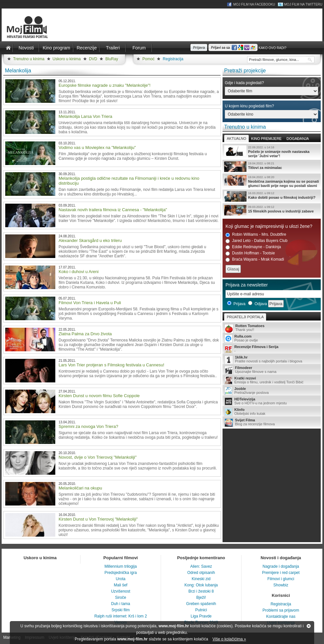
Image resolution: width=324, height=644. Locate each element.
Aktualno (236, 138)
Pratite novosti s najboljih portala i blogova (272, 360)
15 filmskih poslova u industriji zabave (272, 210)
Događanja (297, 138)
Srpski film (121, 610)
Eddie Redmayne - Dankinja (253, 247)
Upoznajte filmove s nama (272, 370)
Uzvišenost (121, 591)
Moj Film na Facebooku (254, 4)
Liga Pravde (201, 616)
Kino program (56, 48)
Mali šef (121, 585)
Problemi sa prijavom (281, 610)
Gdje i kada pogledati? (244, 83)
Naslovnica (8, 48)
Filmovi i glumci (281, 579)
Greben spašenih (201, 604)
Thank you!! (272, 328)
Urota (121, 579)
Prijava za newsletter (247, 285)
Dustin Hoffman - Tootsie (250, 253)
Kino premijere (266, 138)
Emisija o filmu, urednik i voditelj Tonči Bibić (272, 380)
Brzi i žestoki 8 (201, 591)
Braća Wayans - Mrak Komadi (255, 259)
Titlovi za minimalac (272, 167)
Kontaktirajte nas (281, 616)
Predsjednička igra (121, 573)
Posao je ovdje (272, 339)
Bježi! (201, 598)
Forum (139, 48)
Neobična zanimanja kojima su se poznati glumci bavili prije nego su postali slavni (272, 181)
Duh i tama (120, 604)
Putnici (201, 610)
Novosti (26, 48)
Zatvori (309, 626)
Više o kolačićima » (229, 639)
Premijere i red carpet (281, 573)
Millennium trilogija (121, 566)
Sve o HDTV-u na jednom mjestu (272, 401)
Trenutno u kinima (29, 59)
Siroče (120, 598)
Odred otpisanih (201, 573)
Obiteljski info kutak (272, 412)
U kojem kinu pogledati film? (249, 106)
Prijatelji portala (245, 317)
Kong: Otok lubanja (201, 585)
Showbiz (281, 585)
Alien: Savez (201, 566)
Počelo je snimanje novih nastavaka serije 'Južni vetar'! (272, 152)
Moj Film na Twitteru (303, 4)
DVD (93, 59)
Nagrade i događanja (281, 566)
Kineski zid (201, 579)
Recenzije (87, 48)
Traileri (113, 48)
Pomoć (148, 59)
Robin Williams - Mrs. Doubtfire (256, 235)
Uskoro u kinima (67, 59)
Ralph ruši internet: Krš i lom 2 (121, 616)
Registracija (173, 59)
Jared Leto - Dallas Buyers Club (256, 241)
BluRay (112, 59)
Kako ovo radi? (272, 48)
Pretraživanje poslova (272, 391)
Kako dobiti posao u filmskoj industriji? (272, 196)
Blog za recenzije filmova (272, 423)
